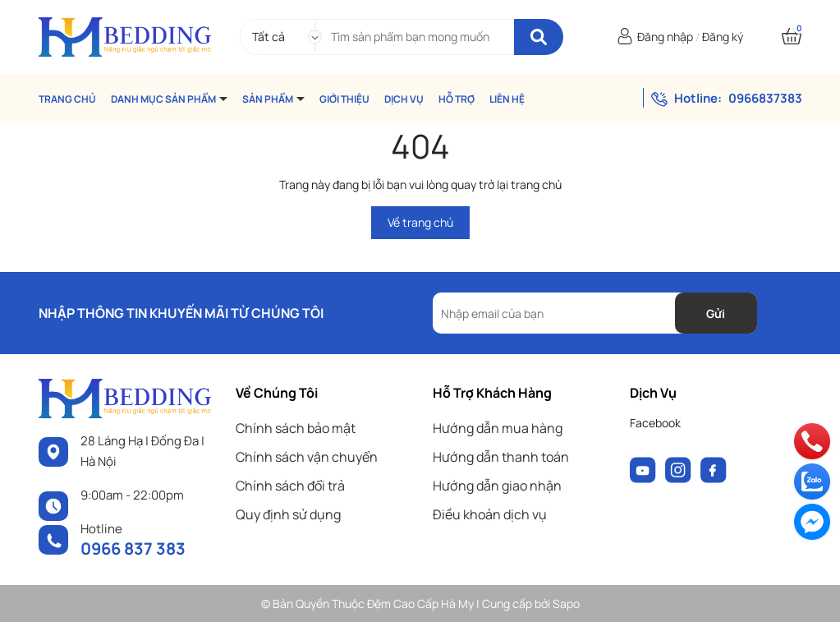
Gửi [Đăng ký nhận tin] (716, 313)
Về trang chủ (420, 222)
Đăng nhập (665, 37)
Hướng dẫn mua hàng (498, 428)
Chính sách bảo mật (296, 428)
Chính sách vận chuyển (307, 457)
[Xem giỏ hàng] (792, 37)
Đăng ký (723, 37)
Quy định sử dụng (288, 514)
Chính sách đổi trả (290, 486)
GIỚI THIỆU (344, 99)
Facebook (655, 423)
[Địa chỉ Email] (595, 313)
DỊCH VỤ (404, 99)
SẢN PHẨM (269, 99)
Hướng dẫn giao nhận (497, 486)
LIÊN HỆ (507, 99)
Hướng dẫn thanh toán (501, 457)
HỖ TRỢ (457, 99)
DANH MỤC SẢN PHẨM (164, 99)
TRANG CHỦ (67, 99)
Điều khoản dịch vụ (490, 514)
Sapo (566, 604)
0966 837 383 (133, 548)
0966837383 (765, 98)
